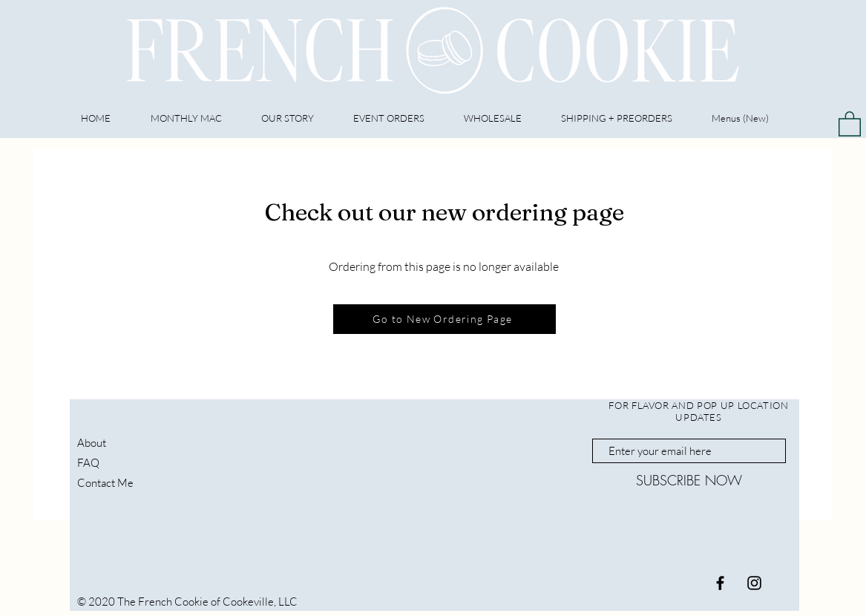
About (92, 443)
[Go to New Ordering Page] (445, 319)
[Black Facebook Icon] (720, 583)
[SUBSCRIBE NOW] (689, 481)
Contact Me (105, 483)
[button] (850, 123)
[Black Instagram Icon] (754, 583)
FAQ (88, 463)
